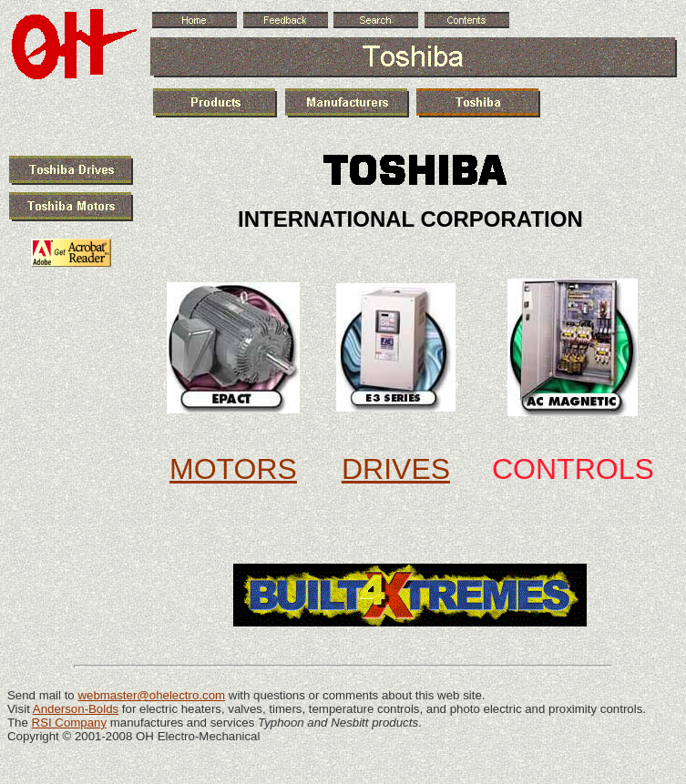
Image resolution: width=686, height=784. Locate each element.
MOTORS (233, 469)
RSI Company (70, 723)
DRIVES (396, 469)
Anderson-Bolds (76, 709)
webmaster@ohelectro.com (151, 695)
